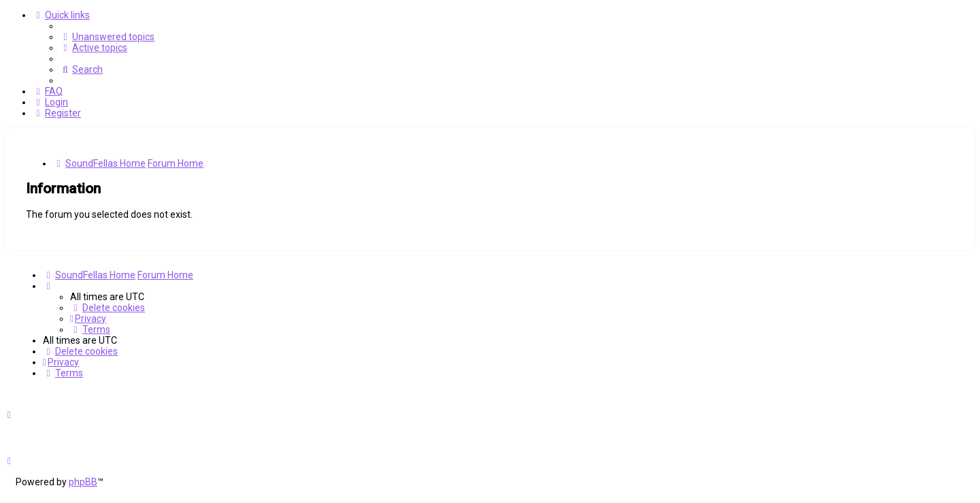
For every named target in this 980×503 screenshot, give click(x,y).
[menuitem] (107, 37)
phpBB (83, 482)
